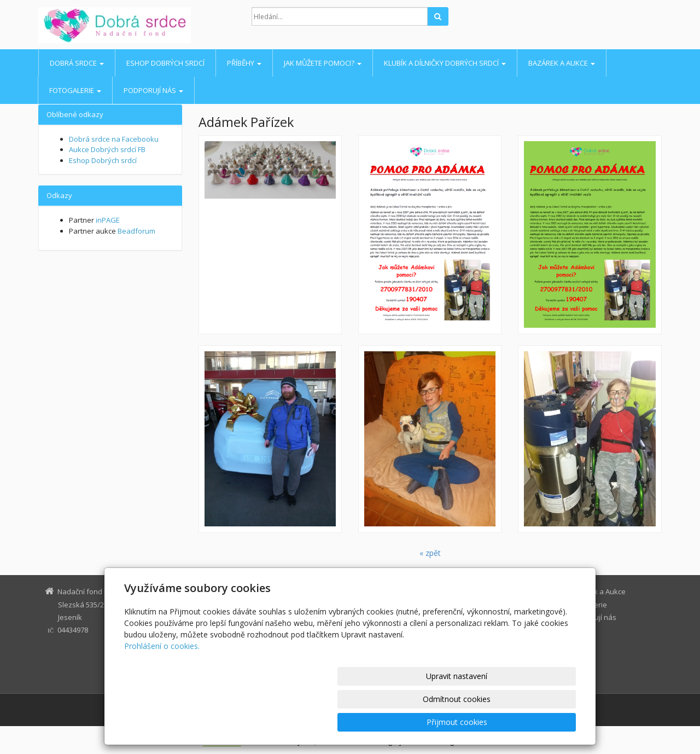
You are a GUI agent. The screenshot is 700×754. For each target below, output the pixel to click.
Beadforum (136, 231)
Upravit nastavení (355, 722)
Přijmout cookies (534, 722)
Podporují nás (153, 90)
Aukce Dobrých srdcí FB (107, 149)
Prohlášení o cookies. (162, 692)
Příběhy (244, 63)
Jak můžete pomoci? (323, 63)
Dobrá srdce (77, 63)
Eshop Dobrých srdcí (165, 63)
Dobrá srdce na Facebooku (114, 139)
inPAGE (108, 220)
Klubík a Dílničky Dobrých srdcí (445, 63)
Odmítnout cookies (445, 722)
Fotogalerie (75, 90)
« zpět (430, 553)
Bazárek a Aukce (562, 63)
